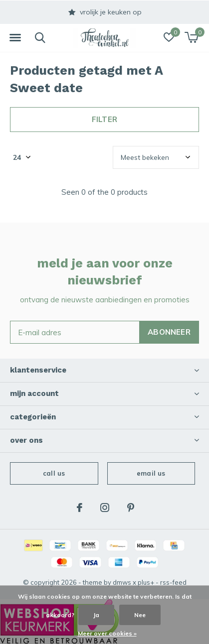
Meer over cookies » (107, 633)
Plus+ (146, 582)
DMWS (122, 582)
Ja (96, 615)
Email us (151, 473)
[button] (15, 38)
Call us (54, 473)
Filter (104, 119)
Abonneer (169, 332)
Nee (140, 615)
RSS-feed (173, 582)
